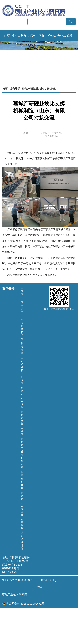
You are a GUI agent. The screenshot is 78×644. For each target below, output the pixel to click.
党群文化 (25, 36)
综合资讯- (15, 89)
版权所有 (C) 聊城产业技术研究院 (39, 587)
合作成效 (62, 36)
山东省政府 (22, 305)
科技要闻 (44, 36)
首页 (7, 36)
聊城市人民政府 (22, 398)
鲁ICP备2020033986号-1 (17, 580)
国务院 (22, 291)
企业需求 (53, 36)
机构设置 (16, 36)
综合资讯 (34, 36)
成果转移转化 (71, 36)
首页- (5, 89)
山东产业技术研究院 (22, 371)
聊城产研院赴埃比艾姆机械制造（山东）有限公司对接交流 (41, 89)
